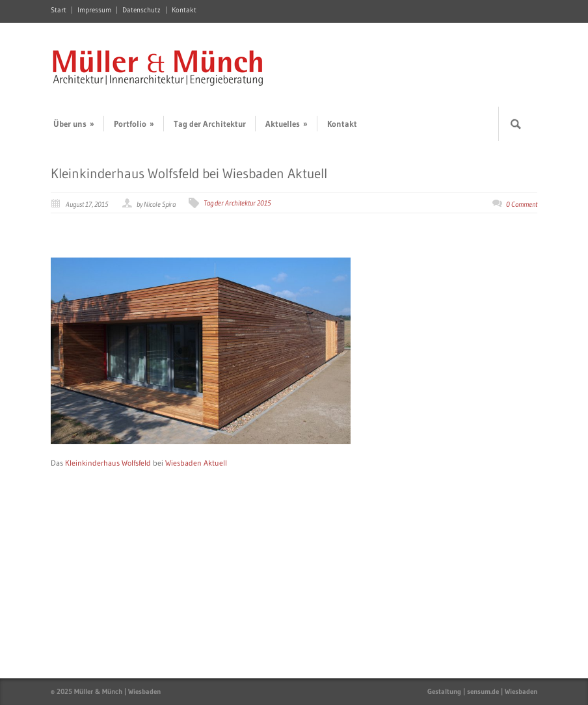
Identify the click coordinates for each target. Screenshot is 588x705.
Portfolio (134, 124)
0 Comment (522, 204)
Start (59, 10)
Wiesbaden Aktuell (196, 463)
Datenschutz (141, 10)
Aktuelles (287, 124)
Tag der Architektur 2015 (237, 203)
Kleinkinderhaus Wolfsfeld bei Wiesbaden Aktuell (189, 174)
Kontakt (184, 10)
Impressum (94, 10)
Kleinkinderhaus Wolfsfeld (108, 463)
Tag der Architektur (210, 124)
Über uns (74, 124)
